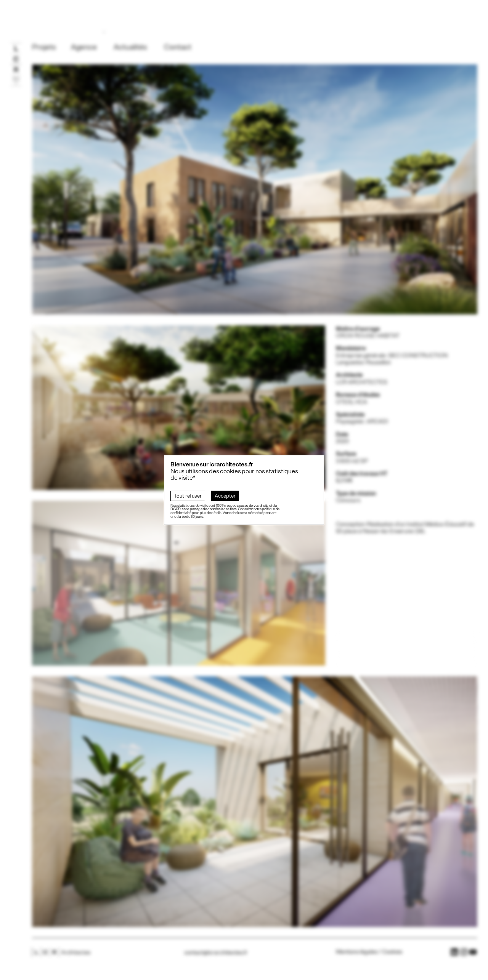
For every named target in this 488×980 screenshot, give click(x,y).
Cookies (392, 952)
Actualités (130, 47)
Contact (178, 47)
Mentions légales (357, 952)
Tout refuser (188, 496)
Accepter (225, 496)
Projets (44, 47)
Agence (84, 47)
